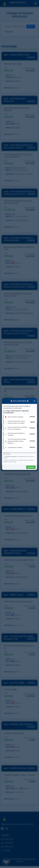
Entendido (31, 467)
